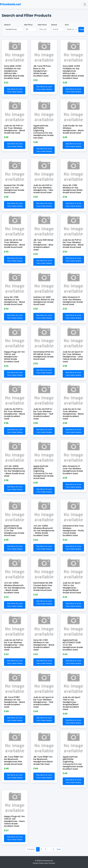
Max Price (42, 25)
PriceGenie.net (10, 4)
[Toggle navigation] (85, 4)
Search (7, 25)
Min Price (28, 25)
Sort (67, 25)
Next (59, 849)
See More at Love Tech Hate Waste (15, 90)
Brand (54, 25)
